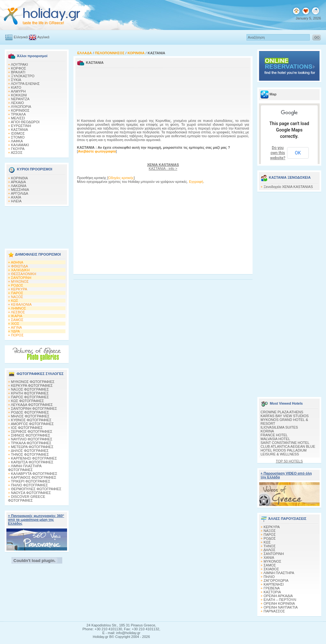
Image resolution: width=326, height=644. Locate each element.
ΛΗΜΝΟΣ (19, 308)
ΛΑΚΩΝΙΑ (19, 186)
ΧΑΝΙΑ (269, 558)
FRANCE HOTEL (274, 435)
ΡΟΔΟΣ (17, 285)
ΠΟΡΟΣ (17, 335)
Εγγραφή (196, 182)
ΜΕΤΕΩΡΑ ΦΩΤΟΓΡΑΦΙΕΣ (32, 447)
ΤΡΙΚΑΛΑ (18, 114)
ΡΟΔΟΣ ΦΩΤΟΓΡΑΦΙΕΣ (30, 412)
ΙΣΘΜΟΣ (18, 133)
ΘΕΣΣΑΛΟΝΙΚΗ (24, 274)
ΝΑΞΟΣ (17, 297)
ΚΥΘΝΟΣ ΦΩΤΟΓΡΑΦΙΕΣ (31, 420)
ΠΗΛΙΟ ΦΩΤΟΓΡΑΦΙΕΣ (30, 485)
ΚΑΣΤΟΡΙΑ (272, 592)
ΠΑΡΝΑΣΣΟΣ (274, 611)
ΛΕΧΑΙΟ (17, 103)
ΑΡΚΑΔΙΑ (18, 182)
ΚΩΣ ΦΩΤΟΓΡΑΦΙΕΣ (28, 401)
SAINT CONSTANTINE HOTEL (285, 443)
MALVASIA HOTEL (275, 439)
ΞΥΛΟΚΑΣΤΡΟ (23, 76)
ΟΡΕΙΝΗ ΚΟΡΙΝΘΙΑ (279, 603)
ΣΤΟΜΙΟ (18, 137)
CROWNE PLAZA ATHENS (282, 412)
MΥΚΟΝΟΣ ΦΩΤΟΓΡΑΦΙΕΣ (33, 382)
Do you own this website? (278, 153)
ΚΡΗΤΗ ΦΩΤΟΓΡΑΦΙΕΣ (30, 393)
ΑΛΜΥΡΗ (18, 91)
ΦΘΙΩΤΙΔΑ (20, 266)
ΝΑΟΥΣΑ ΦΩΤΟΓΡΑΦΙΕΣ (31, 493)
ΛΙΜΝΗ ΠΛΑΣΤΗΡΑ (279, 573)
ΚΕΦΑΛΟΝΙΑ (21, 304)
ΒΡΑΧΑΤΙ (18, 72)
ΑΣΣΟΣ (17, 153)
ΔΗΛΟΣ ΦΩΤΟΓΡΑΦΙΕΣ (30, 451)
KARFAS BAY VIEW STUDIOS (285, 416)
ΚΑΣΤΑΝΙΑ (20, 130)
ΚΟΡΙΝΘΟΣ (20, 110)
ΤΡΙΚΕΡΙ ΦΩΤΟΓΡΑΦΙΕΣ (30, 481)
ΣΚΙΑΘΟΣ (271, 569)
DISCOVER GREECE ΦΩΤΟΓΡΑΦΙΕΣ (27, 498)
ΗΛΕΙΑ (16, 201)
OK (298, 153)
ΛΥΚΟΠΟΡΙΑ (21, 107)
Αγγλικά (43, 37)
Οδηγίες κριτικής (121, 178)
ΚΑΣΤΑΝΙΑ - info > (163, 167)
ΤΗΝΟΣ (269, 546)
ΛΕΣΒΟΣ (18, 312)
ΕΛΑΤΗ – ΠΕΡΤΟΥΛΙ (280, 600)
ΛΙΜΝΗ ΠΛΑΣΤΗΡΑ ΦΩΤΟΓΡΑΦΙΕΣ (25, 468)
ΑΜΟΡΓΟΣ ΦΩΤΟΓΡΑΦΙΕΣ (32, 424)
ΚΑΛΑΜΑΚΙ (20, 145)
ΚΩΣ (15, 301)
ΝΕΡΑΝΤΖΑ (20, 99)
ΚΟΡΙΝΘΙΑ (20, 178)
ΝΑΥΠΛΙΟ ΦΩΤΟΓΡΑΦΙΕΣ (32, 439)
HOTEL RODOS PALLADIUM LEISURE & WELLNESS (284, 452)
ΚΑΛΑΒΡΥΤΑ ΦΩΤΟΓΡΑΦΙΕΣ (34, 474)
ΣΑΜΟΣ (17, 320)
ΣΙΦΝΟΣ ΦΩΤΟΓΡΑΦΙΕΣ (31, 435)
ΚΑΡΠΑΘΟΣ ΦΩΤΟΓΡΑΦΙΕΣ (34, 477)
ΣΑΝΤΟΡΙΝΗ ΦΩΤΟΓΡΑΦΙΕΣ (34, 408)
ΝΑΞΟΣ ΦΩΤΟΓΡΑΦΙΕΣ (30, 389)
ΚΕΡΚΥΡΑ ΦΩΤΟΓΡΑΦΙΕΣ (32, 386)
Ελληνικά (21, 37)
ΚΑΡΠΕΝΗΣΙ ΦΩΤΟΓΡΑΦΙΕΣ (34, 458)
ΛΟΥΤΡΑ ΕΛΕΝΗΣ (25, 84)
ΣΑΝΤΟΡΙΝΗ (21, 278)
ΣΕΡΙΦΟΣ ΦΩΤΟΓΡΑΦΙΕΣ (32, 431)
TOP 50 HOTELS (289, 461)
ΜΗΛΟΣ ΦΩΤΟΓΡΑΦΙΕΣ (30, 416)
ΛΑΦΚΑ (17, 141)
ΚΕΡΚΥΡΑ (19, 289)
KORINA (267, 431)
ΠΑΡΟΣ (17, 293)
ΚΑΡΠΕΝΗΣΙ (274, 584)
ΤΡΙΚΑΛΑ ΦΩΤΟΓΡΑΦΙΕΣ (31, 443)
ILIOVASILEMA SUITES (279, 427)
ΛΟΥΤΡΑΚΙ (19, 64)
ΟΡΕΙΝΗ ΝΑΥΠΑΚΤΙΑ (281, 607)
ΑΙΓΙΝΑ (16, 327)
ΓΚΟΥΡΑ (18, 149)
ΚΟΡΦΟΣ (19, 68)
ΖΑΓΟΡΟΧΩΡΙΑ (276, 580)
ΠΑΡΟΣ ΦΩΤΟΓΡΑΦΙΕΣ (30, 397)
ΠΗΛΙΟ (269, 577)
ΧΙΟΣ (15, 324)
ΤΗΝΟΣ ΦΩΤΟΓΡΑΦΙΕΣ (30, 454)
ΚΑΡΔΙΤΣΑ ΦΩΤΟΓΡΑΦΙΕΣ (32, 462)
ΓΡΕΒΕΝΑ (272, 588)
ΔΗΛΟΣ (269, 550)
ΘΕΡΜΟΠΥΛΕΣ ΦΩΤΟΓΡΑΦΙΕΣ (36, 489)
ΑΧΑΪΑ (16, 197)
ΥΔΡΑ (15, 331)
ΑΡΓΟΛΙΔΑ (19, 193)
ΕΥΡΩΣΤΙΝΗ (21, 126)
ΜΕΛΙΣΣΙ (18, 118)
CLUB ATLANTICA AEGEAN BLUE (288, 446)
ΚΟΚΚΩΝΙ (19, 95)
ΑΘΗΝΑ (17, 262)
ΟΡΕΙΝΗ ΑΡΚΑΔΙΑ (278, 596)
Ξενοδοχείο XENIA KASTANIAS (288, 187)
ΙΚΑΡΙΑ (17, 316)
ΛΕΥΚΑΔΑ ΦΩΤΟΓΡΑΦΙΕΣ (32, 405)
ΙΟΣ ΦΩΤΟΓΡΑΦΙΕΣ (27, 428)
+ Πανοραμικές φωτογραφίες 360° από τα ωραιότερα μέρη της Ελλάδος (36, 520)
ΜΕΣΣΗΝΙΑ (20, 190)
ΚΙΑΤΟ (16, 87)
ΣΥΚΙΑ (16, 80)
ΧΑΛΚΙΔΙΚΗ (20, 270)
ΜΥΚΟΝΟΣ (20, 281)
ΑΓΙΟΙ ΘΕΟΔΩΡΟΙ (25, 122)
